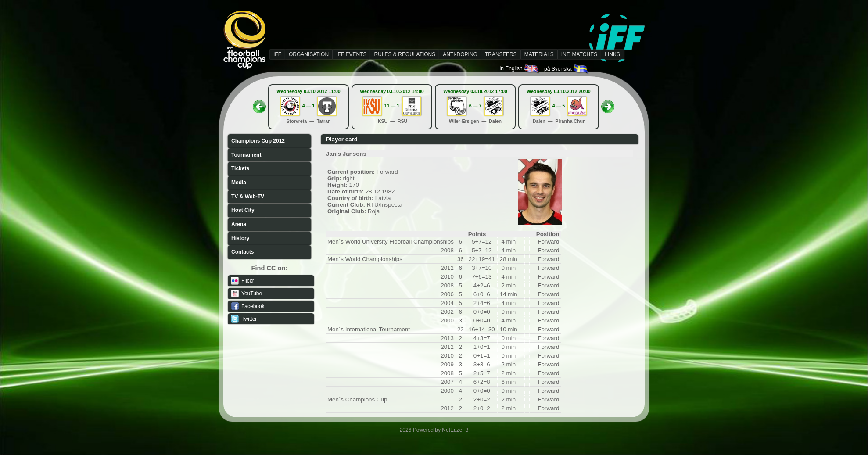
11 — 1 (392, 106)
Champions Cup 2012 (258, 141)
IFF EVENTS (351, 54)
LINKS (612, 54)
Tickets (240, 168)
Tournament (246, 155)
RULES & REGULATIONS (405, 54)
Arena (239, 224)
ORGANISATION (309, 54)
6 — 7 (475, 106)
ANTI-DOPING (460, 54)
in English (520, 68)
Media (239, 183)
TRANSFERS (501, 54)
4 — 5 (559, 106)
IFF (277, 54)
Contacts (242, 252)
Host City (243, 210)
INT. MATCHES (579, 54)
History (240, 238)
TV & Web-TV (248, 197)
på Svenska (567, 69)
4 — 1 (308, 106)
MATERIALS (539, 54)
